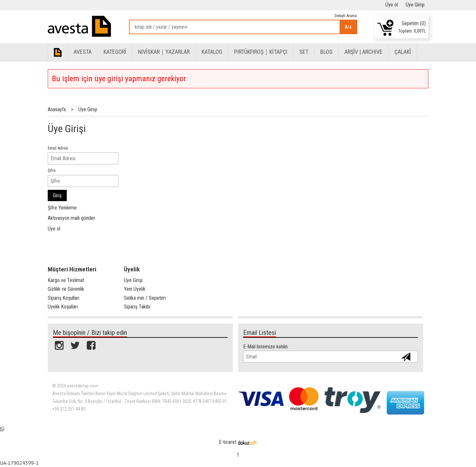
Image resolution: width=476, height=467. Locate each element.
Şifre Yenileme (62, 208)
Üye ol (54, 229)
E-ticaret (228, 442)
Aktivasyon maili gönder (71, 218)
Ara (348, 27)
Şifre (52, 170)
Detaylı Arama (346, 16)
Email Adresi (58, 148)
